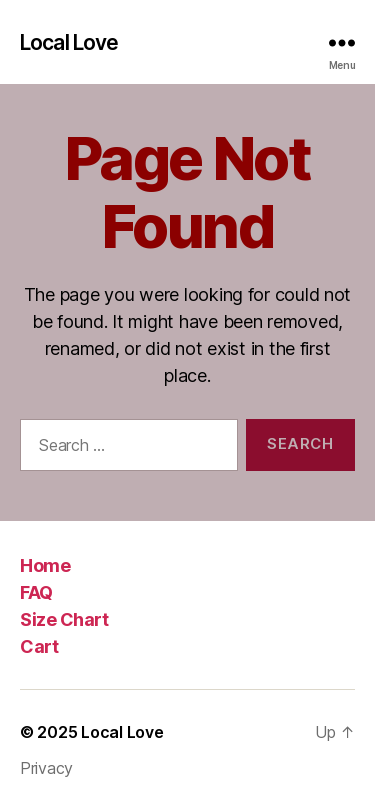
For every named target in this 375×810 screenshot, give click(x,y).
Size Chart (64, 619)
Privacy (46, 768)
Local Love (69, 42)
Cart (39, 646)
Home (45, 565)
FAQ (36, 592)
